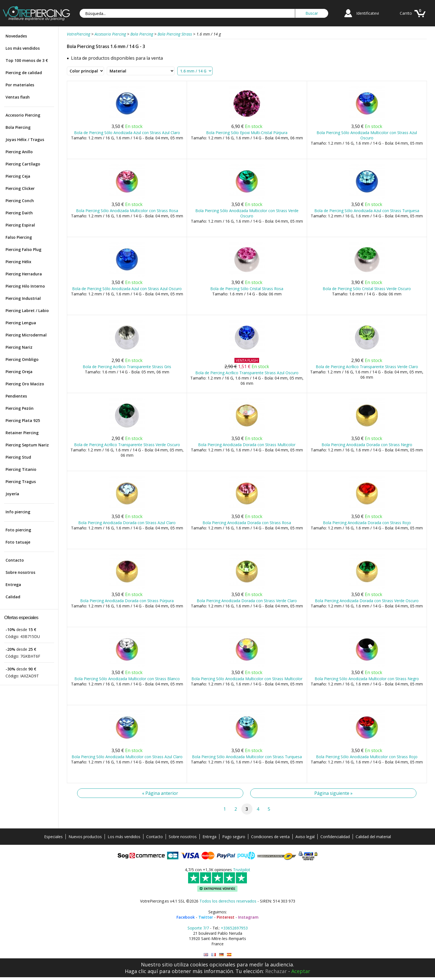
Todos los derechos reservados (228, 901)
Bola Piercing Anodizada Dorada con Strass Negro (367, 445)
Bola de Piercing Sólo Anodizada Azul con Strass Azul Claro (127, 133)
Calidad (13, 597)
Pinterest (226, 917)
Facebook (186, 917)
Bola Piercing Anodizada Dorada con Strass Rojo (367, 523)
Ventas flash (18, 97)
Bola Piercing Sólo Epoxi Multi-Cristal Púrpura (247, 133)
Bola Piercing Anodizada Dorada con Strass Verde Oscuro (367, 601)
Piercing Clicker (20, 188)
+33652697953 (234, 928)
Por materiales (20, 85)
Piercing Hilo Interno (25, 286)
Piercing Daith (19, 213)
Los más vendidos (23, 48)
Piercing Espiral (20, 225)
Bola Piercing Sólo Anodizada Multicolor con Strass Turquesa (247, 757)
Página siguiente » (333, 793)
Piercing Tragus (21, 482)
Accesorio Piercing (23, 115)
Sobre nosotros (20, 572)
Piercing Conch (20, 201)
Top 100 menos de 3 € (27, 60)
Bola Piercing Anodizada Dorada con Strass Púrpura (127, 601)
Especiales (53, 837)
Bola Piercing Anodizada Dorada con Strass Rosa (247, 523)
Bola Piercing (18, 127)
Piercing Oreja (19, 372)
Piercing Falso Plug (23, 249)
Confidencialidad (335, 837)
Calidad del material (373, 837)
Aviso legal (305, 837)
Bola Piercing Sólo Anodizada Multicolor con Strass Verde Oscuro (247, 213)
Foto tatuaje (18, 542)
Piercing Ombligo (22, 359)
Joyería (12, 494)
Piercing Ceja (18, 176)
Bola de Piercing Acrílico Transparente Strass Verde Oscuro (127, 445)
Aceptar (301, 971)
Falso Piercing (19, 237)
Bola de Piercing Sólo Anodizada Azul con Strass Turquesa (367, 211)
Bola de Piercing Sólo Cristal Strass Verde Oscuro (367, 289)
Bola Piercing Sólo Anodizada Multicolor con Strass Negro (367, 679)
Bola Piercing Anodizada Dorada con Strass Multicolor (247, 445)
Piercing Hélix (18, 262)
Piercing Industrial (23, 298)
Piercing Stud (18, 457)
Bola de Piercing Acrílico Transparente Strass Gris (127, 367)
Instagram (248, 917)
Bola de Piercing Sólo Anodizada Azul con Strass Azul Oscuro (127, 289)
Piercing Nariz (19, 347)
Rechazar (276, 971)
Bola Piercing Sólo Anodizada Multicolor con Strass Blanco (127, 679)
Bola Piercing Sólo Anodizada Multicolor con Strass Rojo (367, 757)
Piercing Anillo (19, 152)
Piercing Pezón (20, 408)
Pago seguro (234, 837)
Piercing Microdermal (26, 335)
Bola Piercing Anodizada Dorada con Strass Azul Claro (127, 523)
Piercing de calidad (24, 73)
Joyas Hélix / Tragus (25, 140)
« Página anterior (160, 793)
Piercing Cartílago (23, 164)
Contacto (15, 560)
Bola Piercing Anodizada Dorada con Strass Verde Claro (247, 601)
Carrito (406, 13)
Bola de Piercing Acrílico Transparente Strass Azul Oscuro (247, 373)
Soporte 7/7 (198, 928)
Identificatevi (368, 13)
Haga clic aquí (141, 971)
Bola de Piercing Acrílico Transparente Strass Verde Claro (367, 367)
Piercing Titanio (21, 469)
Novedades (16, 36)
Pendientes (16, 396)
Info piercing (18, 512)
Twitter (206, 917)
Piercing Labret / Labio (27, 311)
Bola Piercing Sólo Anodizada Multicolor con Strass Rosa (127, 211)
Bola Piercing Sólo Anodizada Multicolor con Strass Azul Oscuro (367, 135)
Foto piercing (18, 530)
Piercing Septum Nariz (27, 445)
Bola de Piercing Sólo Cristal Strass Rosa (247, 289)
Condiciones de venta (270, 837)
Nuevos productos (85, 837)
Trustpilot (242, 870)
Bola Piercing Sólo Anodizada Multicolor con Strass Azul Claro (127, 757)
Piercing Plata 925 (23, 420)
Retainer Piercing (22, 433)
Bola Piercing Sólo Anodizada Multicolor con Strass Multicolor (247, 679)
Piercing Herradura (24, 274)
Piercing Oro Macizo (25, 384)
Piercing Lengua (21, 323)
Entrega (13, 585)
